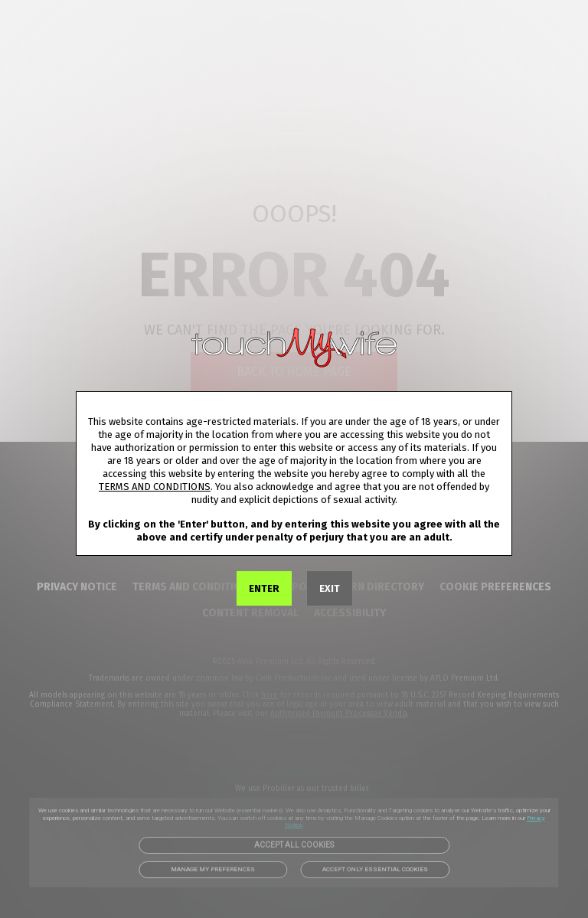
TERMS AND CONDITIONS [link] (155, 487)
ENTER (264, 588)
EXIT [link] (330, 588)
